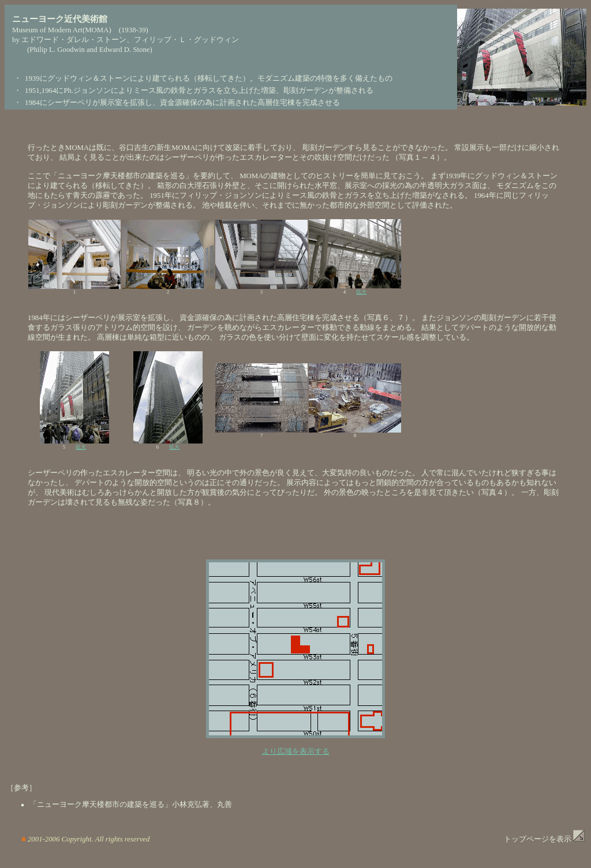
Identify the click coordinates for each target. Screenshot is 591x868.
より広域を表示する (296, 751)
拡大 (361, 292)
